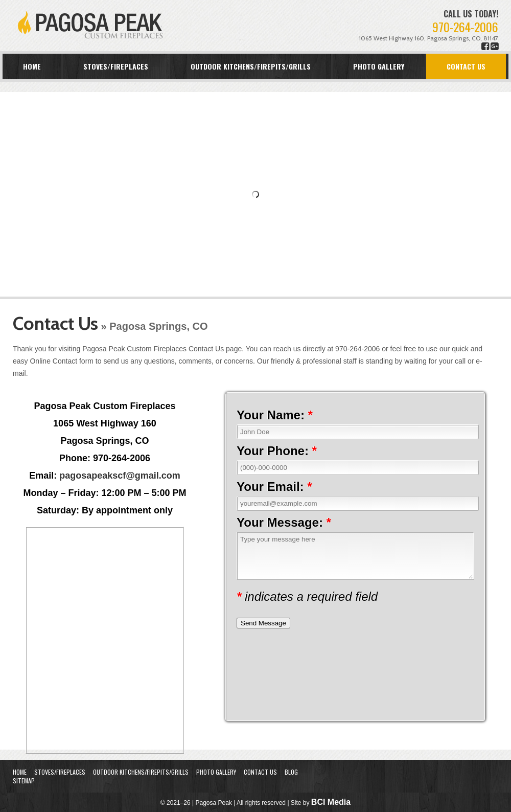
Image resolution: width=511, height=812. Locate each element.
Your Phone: (277, 451)
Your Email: (274, 487)
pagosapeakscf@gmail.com (120, 476)
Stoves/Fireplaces (116, 66)
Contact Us (466, 66)
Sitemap (24, 781)
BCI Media (331, 802)
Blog (291, 772)
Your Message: (284, 522)
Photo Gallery (379, 66)
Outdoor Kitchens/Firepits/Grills (251, 66)
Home (32, 66)
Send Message (263, 623)
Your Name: (275, 415)
